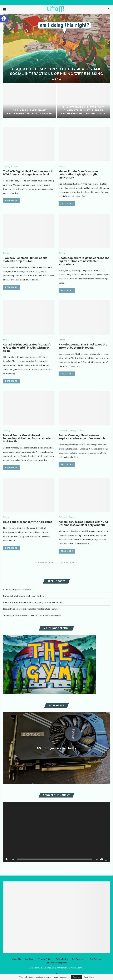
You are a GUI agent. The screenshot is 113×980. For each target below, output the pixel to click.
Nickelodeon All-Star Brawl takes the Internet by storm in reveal (83, 346)
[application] (56, 832)
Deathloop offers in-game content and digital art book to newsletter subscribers (84, 261)
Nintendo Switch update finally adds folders (23, 596)
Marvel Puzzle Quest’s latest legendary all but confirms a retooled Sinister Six (28, 438)
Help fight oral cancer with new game (28, 522)
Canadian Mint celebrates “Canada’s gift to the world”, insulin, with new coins (27, 348)
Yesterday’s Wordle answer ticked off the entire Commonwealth (33, 615)
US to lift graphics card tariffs (17, 590)
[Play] (7, 859)
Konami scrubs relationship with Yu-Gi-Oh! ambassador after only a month (84, 523)
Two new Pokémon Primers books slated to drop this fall (25, 259)
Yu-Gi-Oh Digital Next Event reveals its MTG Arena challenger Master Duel (28, 173)
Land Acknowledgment (57, 963)
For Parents (95, 959)
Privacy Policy (45, 959)
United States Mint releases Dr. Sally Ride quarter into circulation (33, 602)
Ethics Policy (62, 959)
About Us (16, 959)
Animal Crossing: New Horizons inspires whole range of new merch (82, 437)
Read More (89, 977)
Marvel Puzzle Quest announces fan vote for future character (31, 609)
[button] (4, 19)
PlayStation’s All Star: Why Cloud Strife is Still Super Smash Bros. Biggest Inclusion (83, 110)
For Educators (79, 959)
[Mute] (101, 859)
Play (16, 167)
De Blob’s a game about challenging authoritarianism (30, 112)
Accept (76, 977)
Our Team (30, 959)
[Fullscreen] (106, 859)
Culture (6, 253)
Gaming (6, 167)
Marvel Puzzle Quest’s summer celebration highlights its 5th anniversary (78, 174)
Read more (11, 201)
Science (6, 340)
